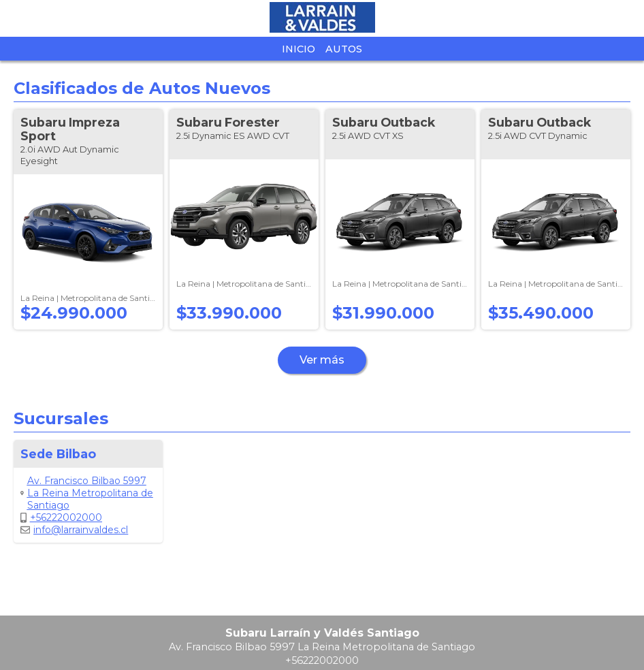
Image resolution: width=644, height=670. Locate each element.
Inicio (299, 49)
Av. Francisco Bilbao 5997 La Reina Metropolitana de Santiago (87, 493)
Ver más (322, 360)
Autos (344, 49)
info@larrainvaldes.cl (74, 530)
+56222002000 (61, 517)
